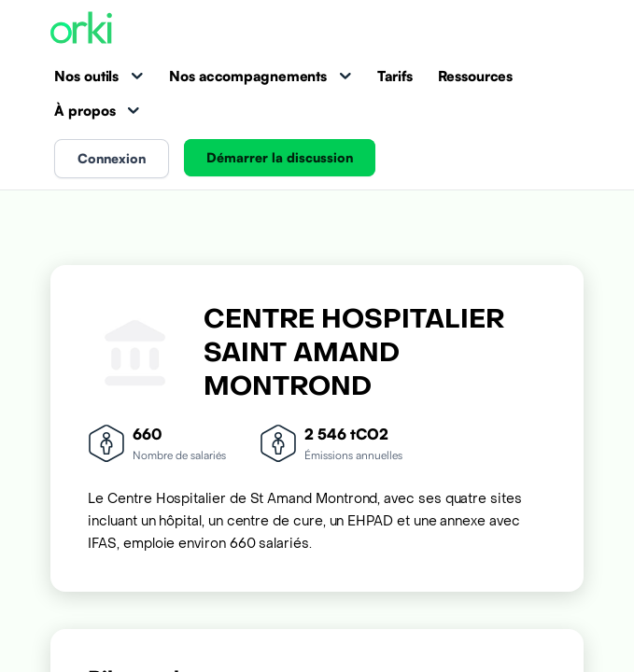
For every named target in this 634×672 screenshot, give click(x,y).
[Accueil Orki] (81, 29)
